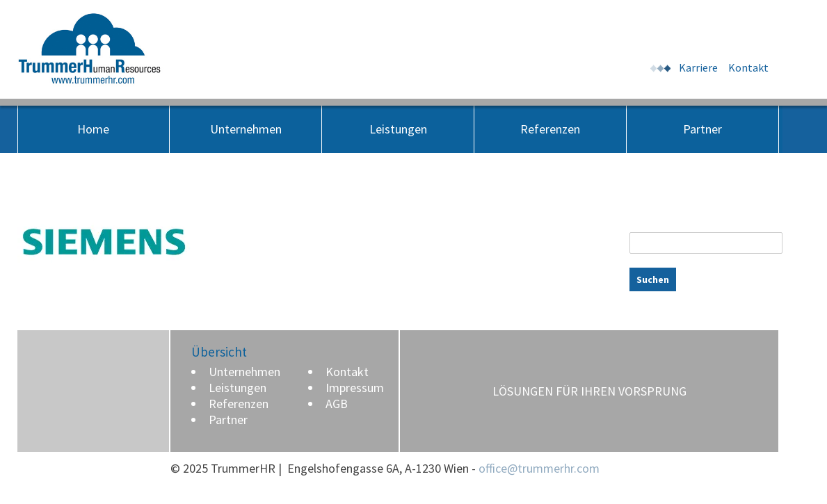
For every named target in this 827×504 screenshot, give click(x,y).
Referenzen (550, 129)
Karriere (698, 67)
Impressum (355, 388)
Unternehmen (246, 129)
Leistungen (398, 129)
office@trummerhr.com (539, 468)
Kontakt (748, 67)
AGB (337, 404)
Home (93, 129)
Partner (702, 129)
